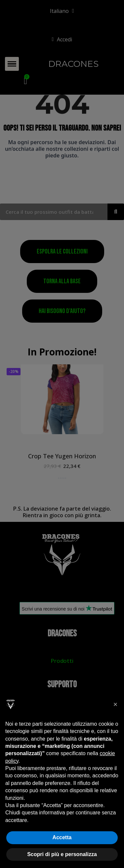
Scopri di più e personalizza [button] (62, 854)
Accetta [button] (62, 837)
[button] (115, 705)
